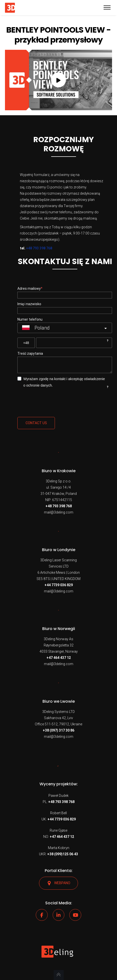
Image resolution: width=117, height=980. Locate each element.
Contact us (36, 423)
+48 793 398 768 (39, 248)
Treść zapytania (30, 353)
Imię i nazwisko (29, 304)
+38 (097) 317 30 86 (58, 730)
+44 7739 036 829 (59, 585)
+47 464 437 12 (59, 658)
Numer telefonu (30, 319)
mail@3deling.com (59, 512)
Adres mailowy (29, 288)
